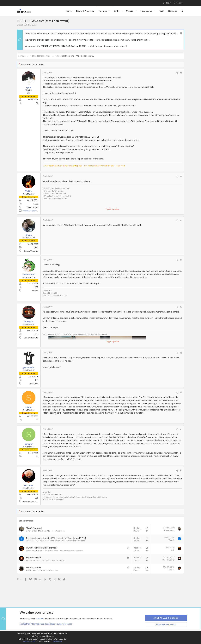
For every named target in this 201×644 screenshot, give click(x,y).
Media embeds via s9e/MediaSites (53, 639)
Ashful (29, 570)
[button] (110, 11)
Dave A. (171, 570)
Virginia (35, 291)
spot (21, 25)
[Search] (182, 11)
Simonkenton (31, 531)
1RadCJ (29, 541)
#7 (181, 393)
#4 (181, 260)
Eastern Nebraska (31, 338)
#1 (181, 73)
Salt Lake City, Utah (31, 501)
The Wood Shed (58, 531)
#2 (181, 176)
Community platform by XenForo (42, 634)
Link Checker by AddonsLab (42, 636)
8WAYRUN (57, 641)
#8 (181, 429)
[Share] (177, 73)
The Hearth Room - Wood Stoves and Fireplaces (65, 541)
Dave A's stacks (34, 567)
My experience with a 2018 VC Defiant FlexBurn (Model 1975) (56, 538)
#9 (181, 471)
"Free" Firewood (34, 528)
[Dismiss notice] (181, 33)
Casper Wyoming (31, 251)
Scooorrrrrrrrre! (34, 558)
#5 (181, 307)
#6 (181, 353)
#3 (181, 220)
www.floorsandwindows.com (35, 211)
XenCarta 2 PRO (30, 641)
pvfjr (28, 551)
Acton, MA (34, 384)
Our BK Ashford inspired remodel (42, 548)
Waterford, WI (32, 207)
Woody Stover (32, 560)
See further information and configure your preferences (46, 624)
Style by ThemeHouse (28, 639)
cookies (40, 618)
